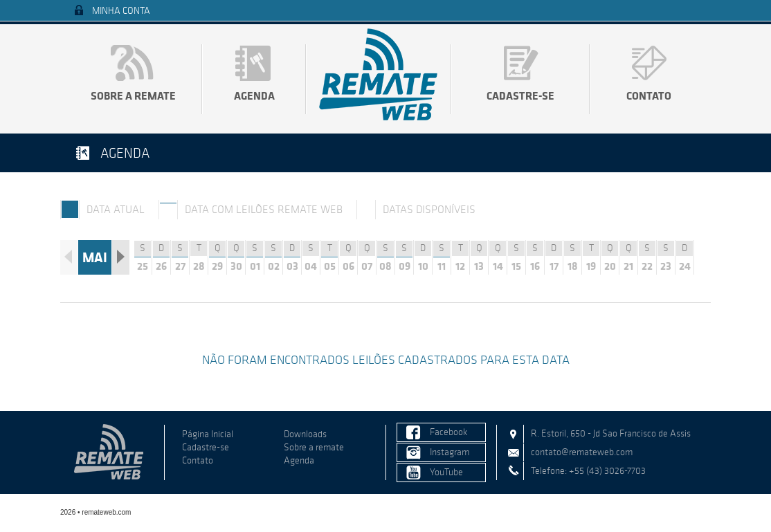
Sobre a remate (133, 95)
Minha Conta (121, 11)
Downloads (305, 434)
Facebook (449, 432)
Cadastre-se (520, 95)
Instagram (450, 452)
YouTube (446, 472)
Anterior (69, 257)
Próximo (121, 257)
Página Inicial (208, 434)
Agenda (254, 95)
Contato (649, 95)
